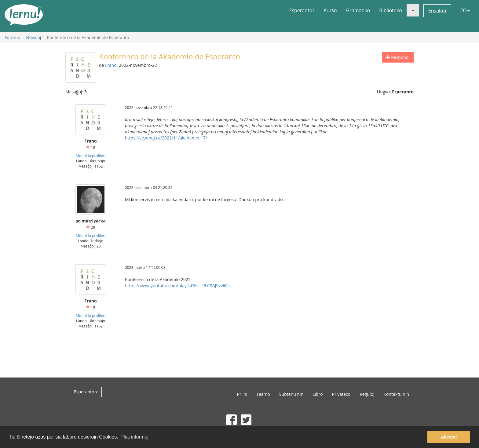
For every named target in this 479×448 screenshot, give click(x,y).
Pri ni (242, 394)
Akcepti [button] (449, 437)
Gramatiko (358, 10)
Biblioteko (391, 10)
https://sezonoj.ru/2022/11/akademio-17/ (166, 138)
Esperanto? (302, 10)
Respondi (398, 57)
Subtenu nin (291, 394)
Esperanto (86, 392)
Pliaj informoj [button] (134, 437)
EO (465, 10)
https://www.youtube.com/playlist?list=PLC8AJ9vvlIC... (178, 285)
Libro (318, 394)
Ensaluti (437, 11)
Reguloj (367, 394)
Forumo (12, 37)
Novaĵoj (33, 37)
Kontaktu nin (396, 394)
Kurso (330, 10)
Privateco (341, 394)
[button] (413, 10)
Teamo (263, 394)
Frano (111, 65)
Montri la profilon (91, 156)
